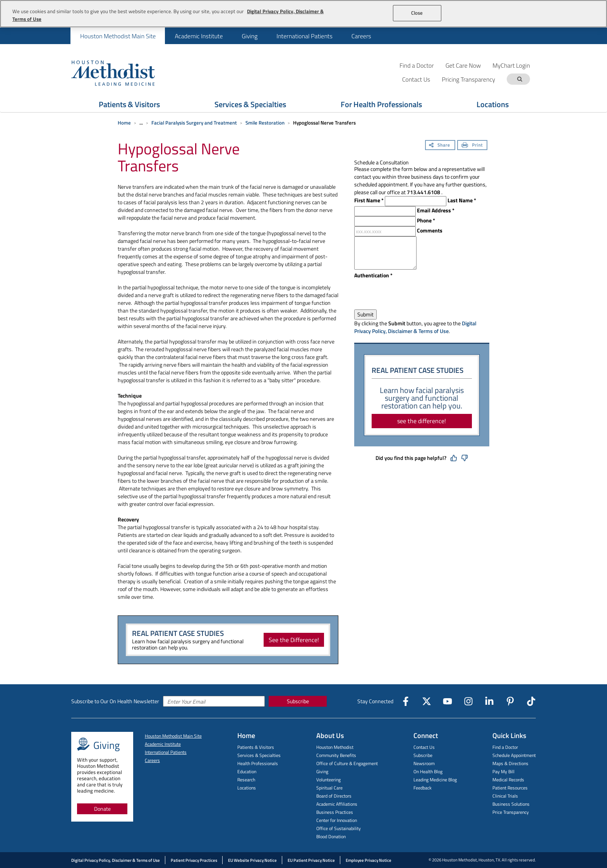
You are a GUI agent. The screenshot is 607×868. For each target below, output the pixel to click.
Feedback (423, 788)
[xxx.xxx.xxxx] (385, 231)
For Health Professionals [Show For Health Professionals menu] (381, 104)
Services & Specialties (259, 755)
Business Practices (335, 812)
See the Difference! (294, 640)
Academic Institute (199, 36)
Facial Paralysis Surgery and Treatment (194, 123)
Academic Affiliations (337, 804)
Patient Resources (510, 788)
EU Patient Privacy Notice (311, 860)
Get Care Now (463, 65)
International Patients (304, 36)
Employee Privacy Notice (369, 860)
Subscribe (298, 701)
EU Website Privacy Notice (252, 860)
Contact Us (424, 747)
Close (417, 13)
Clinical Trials (505, 796)
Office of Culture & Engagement (347, 763)
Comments (430, 231)
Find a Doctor (417, 65)
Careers (361, 36)
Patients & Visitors (256, 747)
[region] (303, 14)
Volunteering (328, 780)
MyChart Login (511, 65)
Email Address (436, 210)
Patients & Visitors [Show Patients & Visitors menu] (129, 104)
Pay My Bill (503, 771)
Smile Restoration (265, 123)
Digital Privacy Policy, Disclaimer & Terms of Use (415, 327)
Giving (249, 36)
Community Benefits (336, 755)
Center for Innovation (337, 820)
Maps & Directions (510, 763)
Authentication (373, 275)
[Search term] (520, 79)
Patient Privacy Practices (194, 860)
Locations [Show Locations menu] (493, 104)
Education (247, 771)
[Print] (472, 146)
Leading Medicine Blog (435, 780)
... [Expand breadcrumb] (141, 123)
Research (246, 780)
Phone (426, 220)
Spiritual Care (329, 788)
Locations (247, 788)
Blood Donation (331, 836)
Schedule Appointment (514, 755)
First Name (369, 200)
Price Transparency (511, 812)
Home (124, 123)
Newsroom (424, 763)
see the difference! (422, 421)
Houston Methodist (335, 747)
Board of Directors (334, 796)
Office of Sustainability (339, 828)
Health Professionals (258, 763)
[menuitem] (118, 36)
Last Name (462, 200)
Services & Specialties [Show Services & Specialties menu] (250, 104)
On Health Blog (428, 771)
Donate (102, 809)
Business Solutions (511, 804)
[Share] (440, 146)
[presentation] (413, 294)
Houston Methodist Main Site (118, 36)
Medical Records (508, 780)
